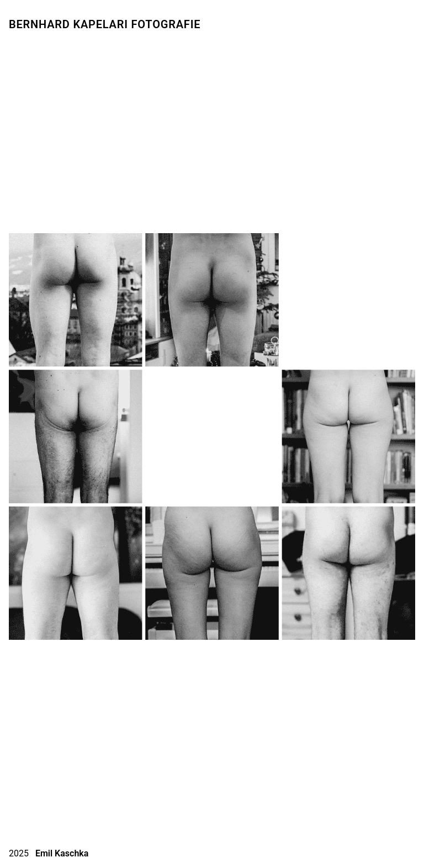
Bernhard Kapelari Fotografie (105, 24)
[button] (23, 435)
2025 (49, 852)
